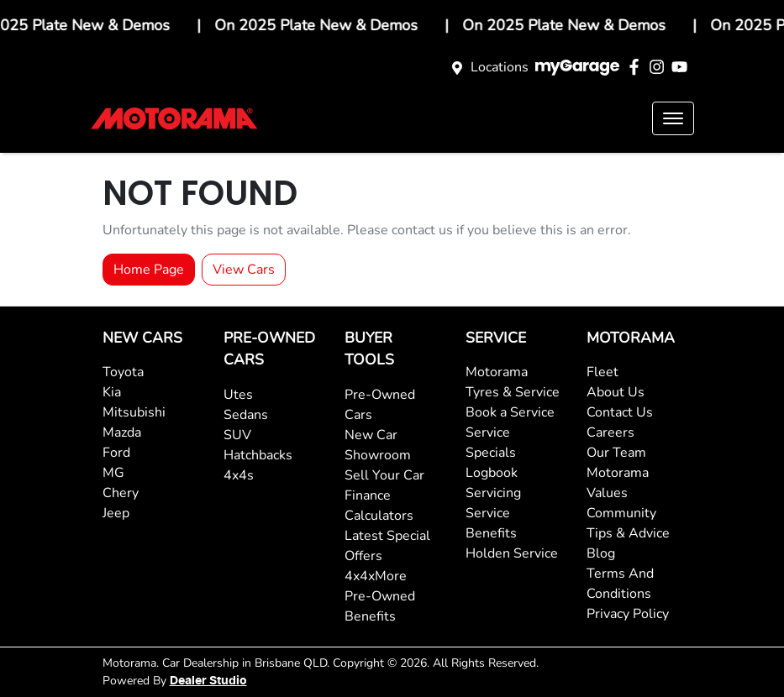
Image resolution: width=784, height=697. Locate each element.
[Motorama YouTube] (683, 67)
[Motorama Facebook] (637, 67)
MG (113, 473)
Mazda (122, 432)
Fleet (602, 372)
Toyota (123, 372)
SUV (237, 435)
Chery (121, 493)
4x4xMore (376, 576)
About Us (616, 392)
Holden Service (512, 553)
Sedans (246, 415)
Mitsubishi (134, 412)
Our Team (616, 453)
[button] (673, 118)
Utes (238, 395)
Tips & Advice (628, 533)
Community (621, 513)
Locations (500, 67)
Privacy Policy (628, 614)
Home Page (149, 270)
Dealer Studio (208, 681)
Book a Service (510, 412)
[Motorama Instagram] (660, 67)
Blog (601, 553)
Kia (112, 392)
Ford (116, 453)
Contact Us (620, 412)
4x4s (239, 475)
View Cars (244, 270)
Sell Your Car (384, 475)
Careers (610, 432)
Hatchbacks (258, 455)
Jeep (116, 513)
